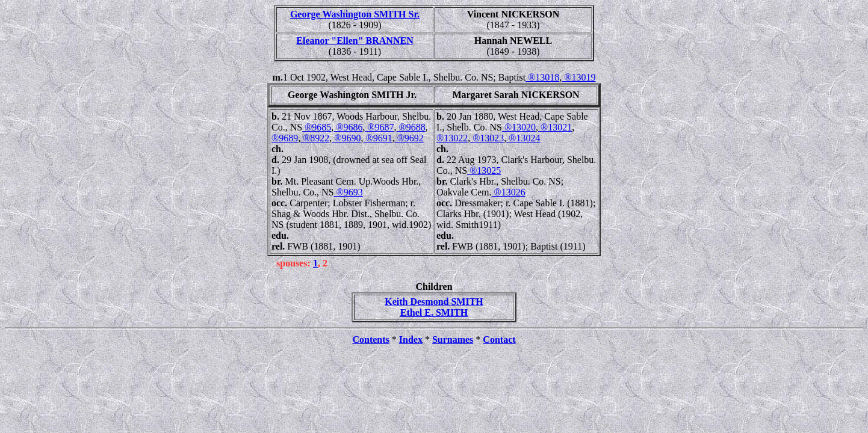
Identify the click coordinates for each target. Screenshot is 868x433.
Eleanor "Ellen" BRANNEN (355, 41)
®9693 (349, 192)
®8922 (315, 138)
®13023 (487, 138)
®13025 (484, 170)
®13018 (542, 77)
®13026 (509, 192)
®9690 (346, 138)
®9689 (285, 138)
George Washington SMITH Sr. (355, 14)
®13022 (452, 138)
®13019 (578, 77)
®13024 (523, 138)
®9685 (317, 127)
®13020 (519, 127)
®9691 (377, 138)
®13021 (555, 127)
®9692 (409, 138)
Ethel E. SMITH (434, 312)
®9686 (348, 127)
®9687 (379, 127)
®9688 (411, 127)
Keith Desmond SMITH (434, 302)
